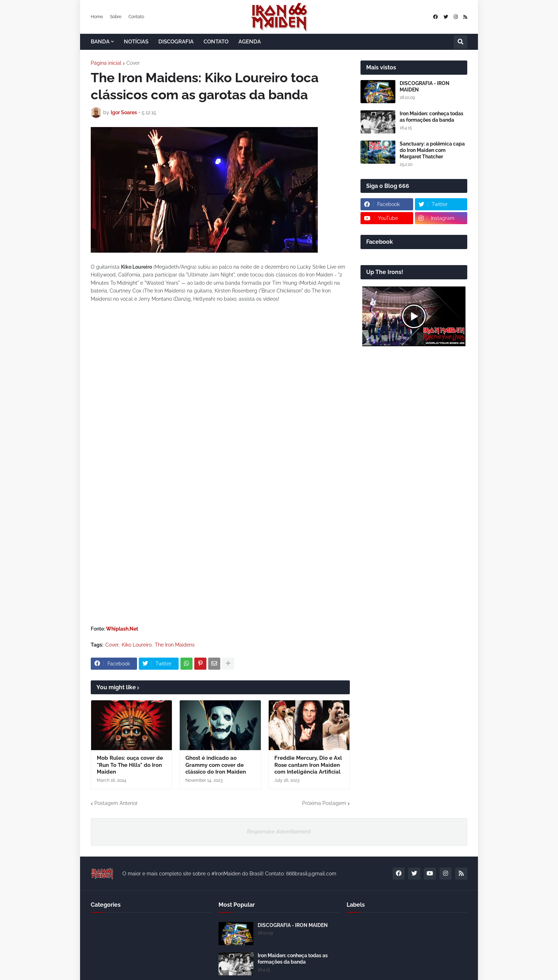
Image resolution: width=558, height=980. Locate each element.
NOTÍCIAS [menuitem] (136, 42)
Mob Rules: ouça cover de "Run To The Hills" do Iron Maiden (130, 765)
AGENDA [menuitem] (250, 42)
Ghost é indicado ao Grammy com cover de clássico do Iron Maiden (216, 765)
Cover (133, 63)
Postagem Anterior (116, 803)
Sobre (116, 17)
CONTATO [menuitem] (216, 42)
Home (97, 17)
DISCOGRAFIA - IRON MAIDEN (425, 86)
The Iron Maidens (175, 645)
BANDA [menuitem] (100, 42)
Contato (136, 17)
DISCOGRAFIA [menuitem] (176, 42)
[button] (460, 42)
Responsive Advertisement (279, 832)
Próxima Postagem (324, 803)
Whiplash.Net (122, 629)
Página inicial (106, 63)
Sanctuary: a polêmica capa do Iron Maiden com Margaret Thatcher (432, 150)
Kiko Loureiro (137, 645)
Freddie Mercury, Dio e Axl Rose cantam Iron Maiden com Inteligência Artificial (308, 765)
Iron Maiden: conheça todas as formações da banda (431, 117)
